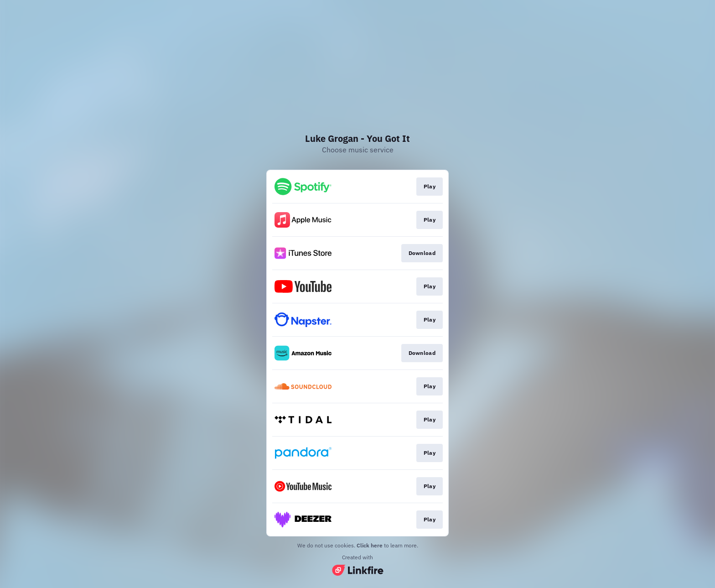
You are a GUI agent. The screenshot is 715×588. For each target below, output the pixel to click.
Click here (370, 545)
